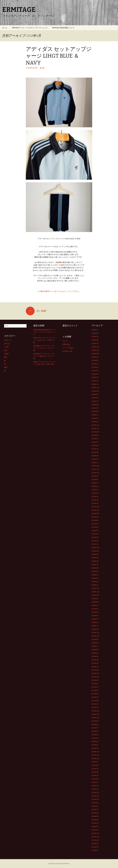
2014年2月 (95, 827)
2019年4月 (95, 616)
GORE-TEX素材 (59, 265)
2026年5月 (95, 330)
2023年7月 (95, 442)
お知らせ (7, 344)
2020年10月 (95, 554)
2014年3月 (95, 823)
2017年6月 (95, 690)
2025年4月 (95, 374)
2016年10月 (95, 718)
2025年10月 (95, 354)
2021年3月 (95, 537)
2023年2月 (95, 459)
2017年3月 (95, 701)
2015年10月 (95, 758)
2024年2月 (95, 418)
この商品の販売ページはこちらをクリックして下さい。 (59, 291)
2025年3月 (95, 377)
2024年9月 (95, 394)
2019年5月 (95, 612)
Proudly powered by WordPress (59, 864)
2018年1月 (95, 667)
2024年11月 (95, 391)
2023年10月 (95, 432)
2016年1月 (95, 748)
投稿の (66, 344)
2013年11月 (95, 837)
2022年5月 (95, 490)
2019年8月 (95, 602)
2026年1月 (95, 343)
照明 (6, 367)
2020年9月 (95, 558)
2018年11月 (95, 633)
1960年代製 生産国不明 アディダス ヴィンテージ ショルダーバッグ (44, 332)
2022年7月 (95, 483)
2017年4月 (95, 697)
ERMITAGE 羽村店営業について (63, 28)
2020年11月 (95, 551)
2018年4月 (95, 656)
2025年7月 (95, 364)
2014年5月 (95, 816)
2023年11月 (95, 428)
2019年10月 (95, 595)
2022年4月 (95, 493)
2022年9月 (95, 476)
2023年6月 (95, 445)
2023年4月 (95, 452)
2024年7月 (95, 401)
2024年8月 (95, 398)
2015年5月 (95, 775)
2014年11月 (95, 796)
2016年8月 (95, 724)
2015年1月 (95, 789)
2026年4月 (95, 333)
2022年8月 (95, 479)
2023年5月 (95, 449)
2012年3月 (95, 847)
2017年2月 (95, 704)
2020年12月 (95, 548)
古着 (43, 68)
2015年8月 (95, 765)
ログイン (65, 341)
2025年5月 (95, 371)
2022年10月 (95, 473)
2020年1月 (95, 585)
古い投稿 (36, 311)
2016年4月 (95, 738)
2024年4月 (95, 411)
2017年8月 (95, 684)
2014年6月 (95, 813)
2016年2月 (95, 745)
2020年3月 (95, 578)
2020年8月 (95, 561)
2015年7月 (95, 769)
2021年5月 (95, 531)
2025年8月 (95, 360)
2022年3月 (95, 497)
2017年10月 (95, 677)
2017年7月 (95, 687)
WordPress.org (67, 351)
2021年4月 (95, 534)
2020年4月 (95, 575)
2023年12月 (95, 425)
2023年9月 (95, 435)
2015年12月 (95, 752)
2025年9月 (95, 357)
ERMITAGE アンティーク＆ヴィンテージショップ (30, 28)
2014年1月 (95, 830)
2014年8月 (95, 806)
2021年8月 (95, 520)
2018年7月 (95, 646)
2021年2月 (95, 541)
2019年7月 (95, 605)
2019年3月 (95, 619)
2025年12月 (95, 347)
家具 (6, 357)
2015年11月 (95, 755)
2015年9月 (95, 762)
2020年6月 (95, 568)
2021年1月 (95, 544)
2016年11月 (95, 714)
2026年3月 (95, 337)
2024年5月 (95, 408)
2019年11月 (95, 592)
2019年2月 (95, 622)
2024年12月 (95, 388)
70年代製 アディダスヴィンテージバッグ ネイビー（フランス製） (44, 348)
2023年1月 (95, 462)
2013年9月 (95, 844)
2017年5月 (95, 694)
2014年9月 (95, 803)
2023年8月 (95, 439)
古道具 (6, 354)
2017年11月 (95, 673)
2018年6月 (95, 650)
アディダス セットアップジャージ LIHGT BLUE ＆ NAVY (59, 56)
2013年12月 (95, 833)
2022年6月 (95, 486)
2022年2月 (95, 500)
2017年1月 (95, 707)
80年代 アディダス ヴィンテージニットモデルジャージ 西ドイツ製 (44, 340)
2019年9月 (95, 599)
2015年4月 (95, 779)
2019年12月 (95, 588)
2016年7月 (95, 728)
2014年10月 (95, 799)
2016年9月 (95, 721)
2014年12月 (95, 792)
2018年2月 (95, 663)
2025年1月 (95, 384)
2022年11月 (95, 469)
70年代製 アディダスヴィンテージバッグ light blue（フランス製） (44, 356)
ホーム (5, 28)
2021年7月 (95, 524)
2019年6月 (95, 609)
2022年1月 (95, 503)
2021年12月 (95, 507)
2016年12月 (95, 711)
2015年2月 (95, 786)
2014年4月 (95, 820)
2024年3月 (95, 415)
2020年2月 (95, 582)
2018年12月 (95, 629)
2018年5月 (95, 653)
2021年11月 (95, 510)
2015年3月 (95, 782)
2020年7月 (95, 565)
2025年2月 (95, 381)
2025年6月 (95, 367)
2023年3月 (95, 456)
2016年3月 (95, 741)
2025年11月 (95, 350)
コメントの (68, 348)
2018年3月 (95, 660)
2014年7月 (95, 810)
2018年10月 (95, 636)
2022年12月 (95, 466)
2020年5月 (95, 571)
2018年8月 (95, 643)
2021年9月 (95, 517)
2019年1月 (95, 626)
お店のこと (8, 340)
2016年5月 (95, 735)
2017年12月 (95, 670)
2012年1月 (95, 850)
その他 (6, 347)
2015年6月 (95, 772)
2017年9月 (95, 680)
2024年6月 (95, 405)
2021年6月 (95, 527)
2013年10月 (95, 840)
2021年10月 (95, 514)
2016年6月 (95, 731)
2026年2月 (95, 340)
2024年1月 (95, 422)
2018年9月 (95, 639)
